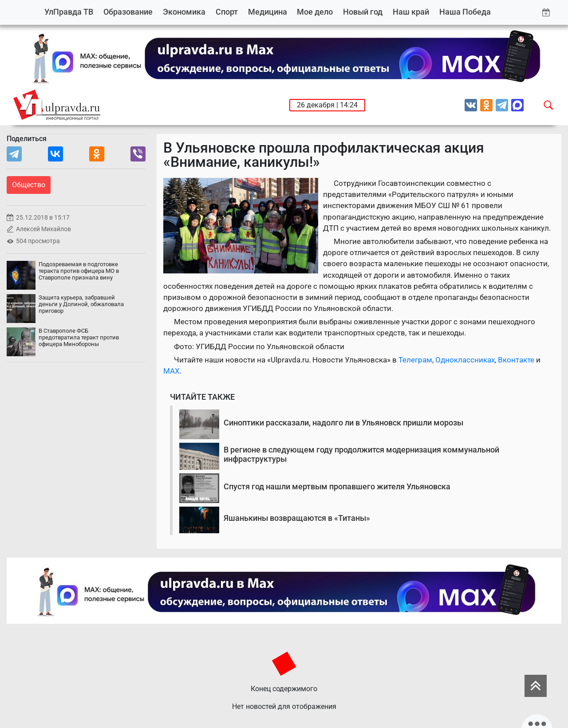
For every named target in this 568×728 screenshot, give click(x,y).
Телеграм (415, 360)
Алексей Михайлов (43, 229)
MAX (172, 371)
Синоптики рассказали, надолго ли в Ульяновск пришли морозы (343, 423)
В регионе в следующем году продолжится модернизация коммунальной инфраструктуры (361, 455)
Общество (29, 185)
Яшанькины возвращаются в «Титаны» (297, 518)
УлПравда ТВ (69, 12)
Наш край (411, 12)
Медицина (268, 12)
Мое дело (315, 12)
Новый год (363, 12)
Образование (128, 12)
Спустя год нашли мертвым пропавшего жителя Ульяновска (337, 486)
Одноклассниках (465, 360)
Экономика (184, 12)
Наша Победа (465, 12)
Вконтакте (516, 360)
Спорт (227, 12)
